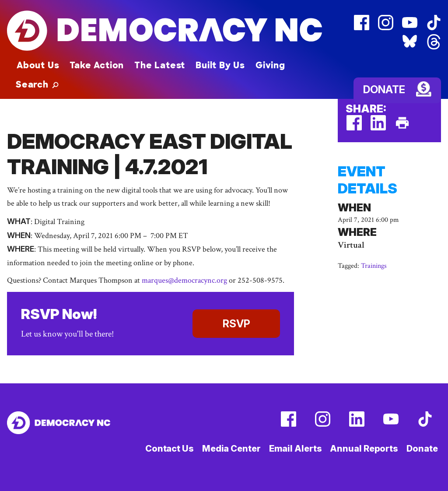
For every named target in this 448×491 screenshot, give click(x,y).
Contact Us (170, 449)
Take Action (97, 65)
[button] (37, 84)
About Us (38, 65)
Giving (270, 65)
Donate (384, 89)
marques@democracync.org (184, 280)
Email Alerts (296, 449)
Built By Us (220, 65)
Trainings (374, 266)
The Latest (160, 65)
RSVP (236, 324)
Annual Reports (364, 449)
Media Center (231, 449)
